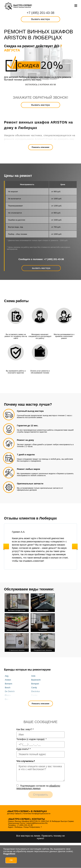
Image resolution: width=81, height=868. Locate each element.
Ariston (8, 679)
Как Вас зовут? (25, 728)
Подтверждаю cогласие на (38, 786)
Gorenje (35, 698)
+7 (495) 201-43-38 (40, 13)
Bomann (9, 683)
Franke (34, 694)
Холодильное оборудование (17, 622)
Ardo (33, 675)
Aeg (7, 675)
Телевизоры (43, 622)
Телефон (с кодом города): (32, 738)
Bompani (35, 683)
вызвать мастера (41, 268)
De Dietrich (10, 690)
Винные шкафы (43, 602)
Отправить (41, 794)
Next (75, 546)
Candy (34, 686)
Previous (6, 546)
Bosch (8, 686)
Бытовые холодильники (17, 602)
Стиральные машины (17, 641)
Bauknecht (36, 679)
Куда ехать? (24, 748)
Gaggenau (9, 698)
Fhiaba (8, 694)
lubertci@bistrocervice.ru (37, 822)
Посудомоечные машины (43, 641)
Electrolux (36, 690)
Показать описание (40, 147)
